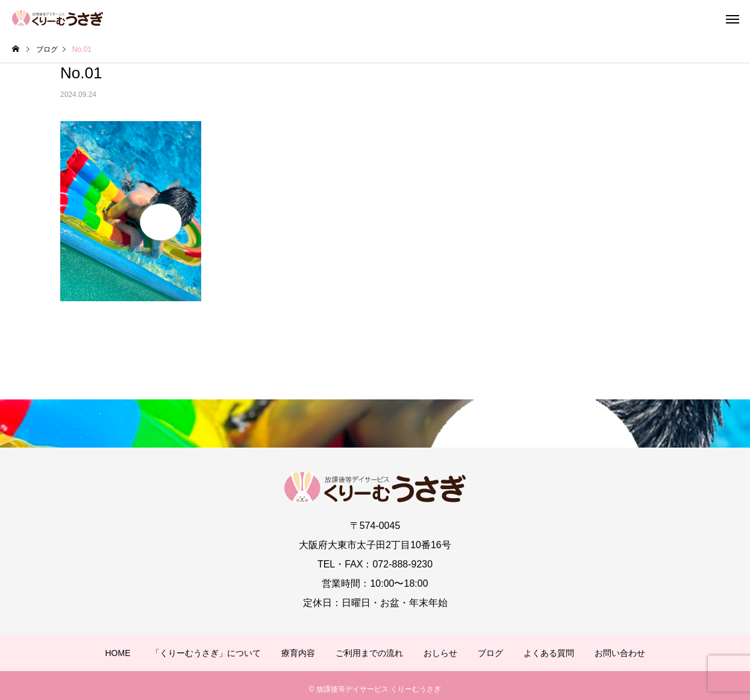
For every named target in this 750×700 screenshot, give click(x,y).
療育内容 (298, 653)
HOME (118, 653)
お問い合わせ (620, 653)
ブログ (490, 653)
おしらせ (440, 653)
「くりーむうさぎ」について (206, 653)
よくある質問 (549, 653)
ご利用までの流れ (369, 653)
